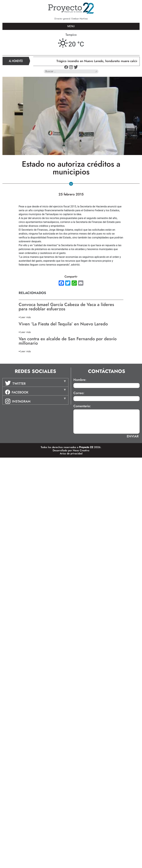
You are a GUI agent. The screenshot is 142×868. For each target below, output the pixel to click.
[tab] (35, 382)
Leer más (26, 317)
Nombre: (80, 380)
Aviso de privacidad (71, 453)
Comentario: (82, 406)
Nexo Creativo (81, 450)
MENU (71, 26)
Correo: (79, 393)
